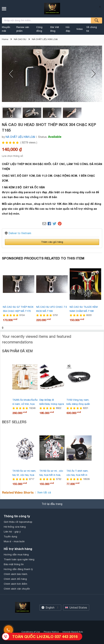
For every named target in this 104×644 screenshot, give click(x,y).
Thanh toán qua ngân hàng (19, 559)
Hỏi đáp (68, 29)
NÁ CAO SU (20, 39)
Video (80, 29)
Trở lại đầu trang (52, 504)
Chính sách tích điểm (15, 584)
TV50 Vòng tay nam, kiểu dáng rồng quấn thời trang (78, 404)
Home (5, 39)
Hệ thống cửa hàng (15, 527)
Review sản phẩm (23, 29)
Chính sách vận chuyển (17, 589)
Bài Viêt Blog (55, 29)
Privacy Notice (51, 632)
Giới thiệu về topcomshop (18, 522)
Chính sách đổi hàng (15, 579)
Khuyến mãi (6, 29)
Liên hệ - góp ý (12, 532)
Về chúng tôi (92, 29)
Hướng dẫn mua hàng (16, 555)
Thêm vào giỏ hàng (52, 242)
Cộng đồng (39, 29)
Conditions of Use (31, 632)
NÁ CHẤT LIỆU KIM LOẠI (45, 39)
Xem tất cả (44, 492)
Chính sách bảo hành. (16, 574)
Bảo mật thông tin (14, 564)
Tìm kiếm (96, 20)
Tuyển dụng (10, 537)
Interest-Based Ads (73, 632)
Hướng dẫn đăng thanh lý (18, 569)
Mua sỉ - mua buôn (14, 541)
